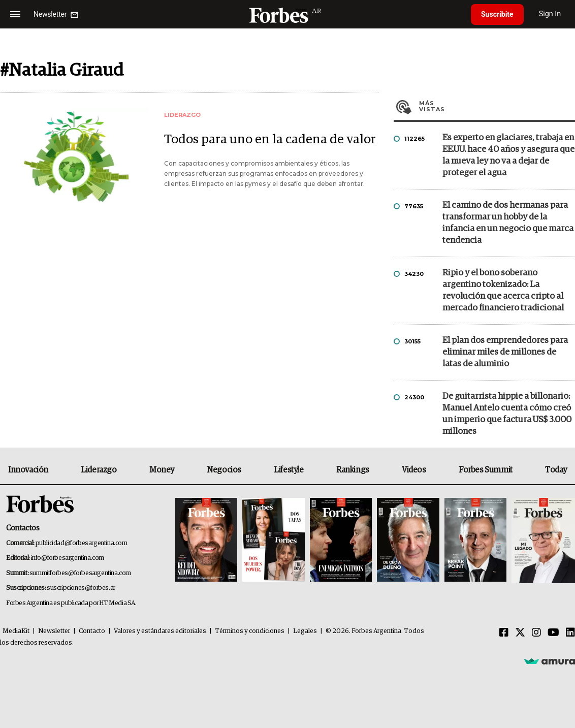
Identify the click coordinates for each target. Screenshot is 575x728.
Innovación (28, 470)
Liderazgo (99, 470)
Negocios (224, 470)
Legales (305, 631)
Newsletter (54, 631)
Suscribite (497, 14)
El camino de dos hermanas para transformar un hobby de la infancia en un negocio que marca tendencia (508, 223)
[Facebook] (504, 633)
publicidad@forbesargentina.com (82, 543)
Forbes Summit (486, 470)
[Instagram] (536, 633)
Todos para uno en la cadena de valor (270, 139)
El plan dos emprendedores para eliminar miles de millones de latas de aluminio (505, 352)
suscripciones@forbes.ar (81, 588)
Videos (414, 470)
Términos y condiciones (250, 631)
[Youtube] (553, 633)
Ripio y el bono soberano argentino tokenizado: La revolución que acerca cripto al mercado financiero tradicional (503, 291)
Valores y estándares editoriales (160, 631)
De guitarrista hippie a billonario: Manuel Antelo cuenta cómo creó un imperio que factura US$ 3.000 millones (507, 414)
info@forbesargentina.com (68, 558)
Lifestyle (289, 470)
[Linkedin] (570, 633)
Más (497, 106)
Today (556, 470)
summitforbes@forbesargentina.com (80, 573)
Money (162, 470)
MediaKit (16, 631)
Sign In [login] (550, 14)
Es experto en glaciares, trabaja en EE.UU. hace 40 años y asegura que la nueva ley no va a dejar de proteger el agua (508, 155)
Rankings (353, 470)
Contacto (92, 631)
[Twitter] (520, 633)
